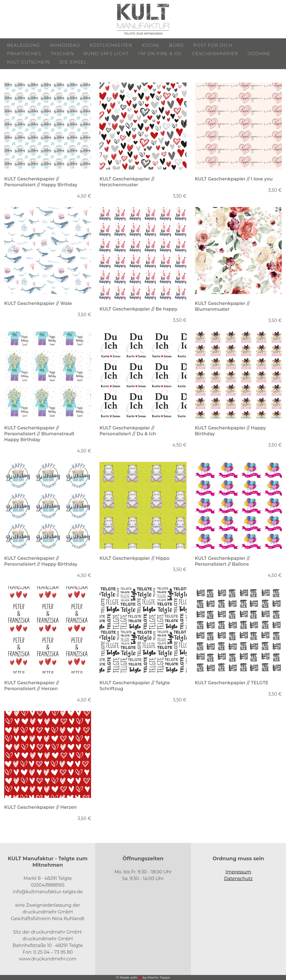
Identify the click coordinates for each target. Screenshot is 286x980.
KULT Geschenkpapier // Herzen (40, 807)
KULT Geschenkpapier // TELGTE (232, 683)
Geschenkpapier (215, 54)
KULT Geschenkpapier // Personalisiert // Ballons (222, 561)
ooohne (259, 54)
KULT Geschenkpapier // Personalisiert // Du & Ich (128, 431)
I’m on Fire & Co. (160, 54)
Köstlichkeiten (111, 45)
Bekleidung (24, 45)
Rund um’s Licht (106, 54)
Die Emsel (73, 62)
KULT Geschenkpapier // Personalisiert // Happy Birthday (41, 182)
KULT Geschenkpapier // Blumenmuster (222, 306)
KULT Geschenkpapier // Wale (38, 303)
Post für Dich (213, 45)
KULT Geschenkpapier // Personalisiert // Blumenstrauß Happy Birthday (39, 434)
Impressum (238, 872)
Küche (151, 45)
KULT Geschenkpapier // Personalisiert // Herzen (32, 686)
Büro (176, 45)
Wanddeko (65, 45)
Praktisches (24, 54)
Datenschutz (238, 879)
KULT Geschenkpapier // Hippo (134, 558)
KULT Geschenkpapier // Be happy (138, 309)
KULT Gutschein (28, 62)
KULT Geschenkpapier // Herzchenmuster (127, 182)
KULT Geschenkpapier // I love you (234, 179)
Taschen (63, 54)
